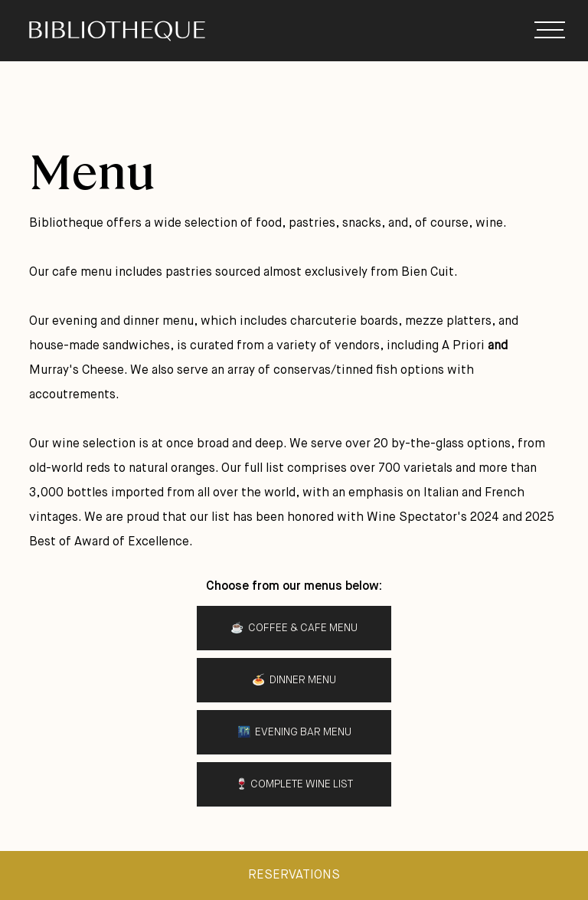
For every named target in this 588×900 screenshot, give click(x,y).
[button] (550, 31)
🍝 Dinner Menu (294, 680)
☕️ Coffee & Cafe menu (294, 628)
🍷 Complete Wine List (294, 784)
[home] (155, 31)
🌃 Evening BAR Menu (294, 732)
